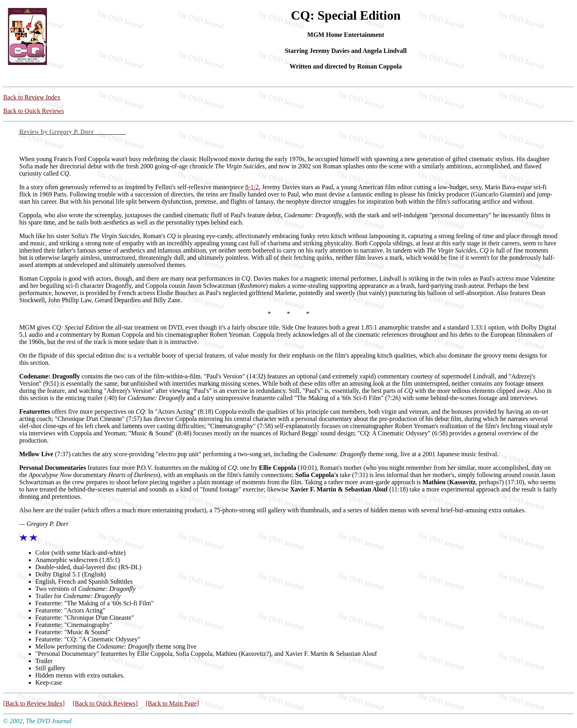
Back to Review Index (32, 97)
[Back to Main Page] (172, 703)
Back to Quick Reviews (34, 111)
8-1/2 (252, 187)
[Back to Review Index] (34, 703)
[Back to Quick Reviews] (105, 703)
